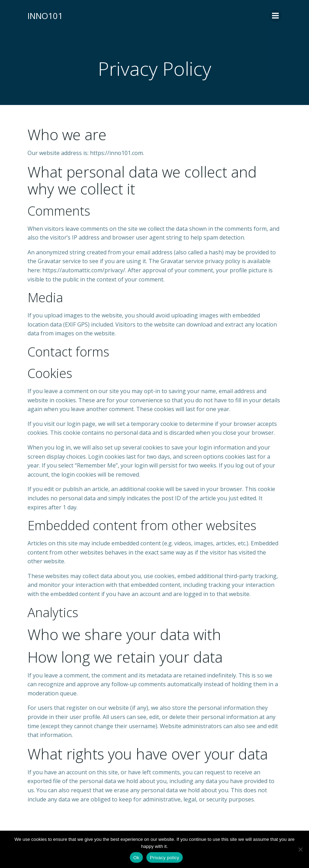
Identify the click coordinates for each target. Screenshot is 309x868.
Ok (136, 858)
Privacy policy (165, 858)
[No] (300, 849)
